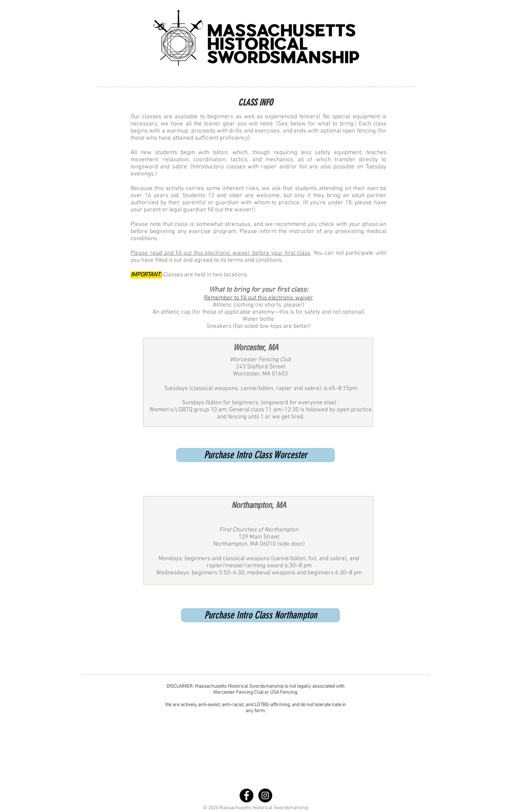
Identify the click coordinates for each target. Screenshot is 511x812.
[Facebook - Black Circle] (246, 795)
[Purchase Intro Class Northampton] (260, 615)
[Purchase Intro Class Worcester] (255, 455)
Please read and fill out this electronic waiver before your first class (220, 253)
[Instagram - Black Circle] (265, 795)
